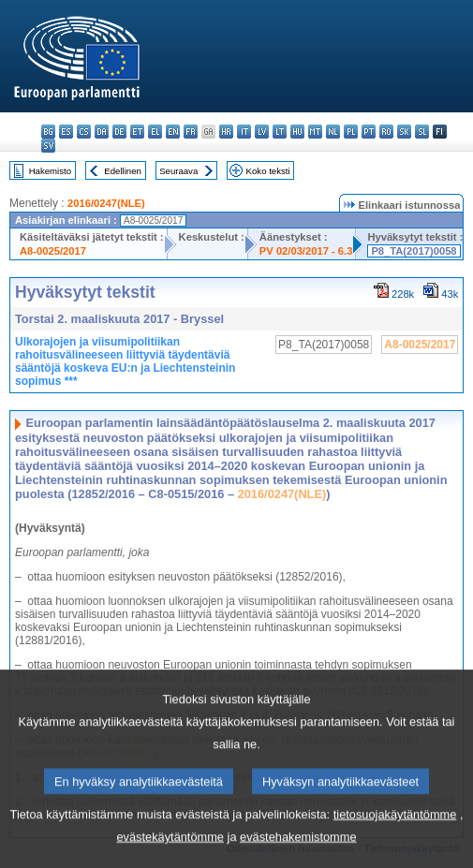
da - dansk (102, 132)
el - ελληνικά (155, 132)
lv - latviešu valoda (262, 132)
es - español (66, 132)
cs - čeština (84, 132)
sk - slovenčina (404, 132)
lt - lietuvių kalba (280, 132)
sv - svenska (48, 146)
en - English (173, 132)
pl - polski (351, 132)
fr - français (191, 132)
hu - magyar (297, 132)
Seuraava (178, 171)
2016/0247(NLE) (106, 203)
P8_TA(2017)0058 (414, 251)
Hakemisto (50, 171)
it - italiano (244, 132)
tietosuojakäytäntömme (395, 840)
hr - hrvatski (226, 132)
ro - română (386, 132)
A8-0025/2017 (53, 251)
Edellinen (122, 171)
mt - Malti (315, 132)
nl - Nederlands (333, 132)
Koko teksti (268, 171)
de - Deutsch (119, 132)
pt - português (369, 132)
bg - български (48, 132)
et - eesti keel (137, 132)
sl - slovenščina (422, 132)
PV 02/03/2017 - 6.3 (306, 251)
